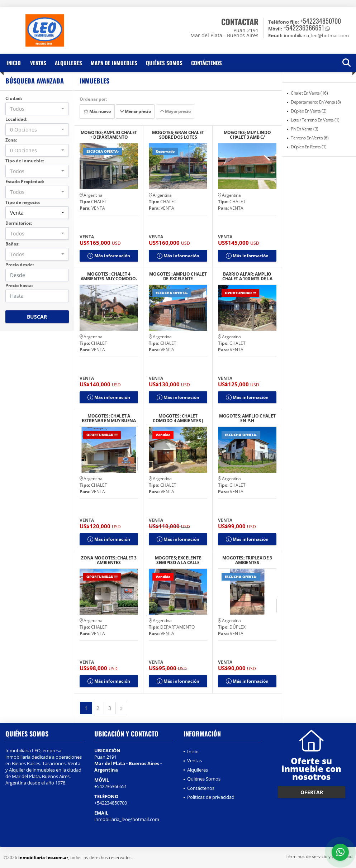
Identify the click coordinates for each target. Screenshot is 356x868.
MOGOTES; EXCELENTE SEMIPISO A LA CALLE (178, 560)
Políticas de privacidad (211, 797)
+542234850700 (321, 21)
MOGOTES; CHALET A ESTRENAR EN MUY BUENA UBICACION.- (109, 418)
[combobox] (37, 109)
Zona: (11, 140)
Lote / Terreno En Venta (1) (315, 120)
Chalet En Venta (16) (309, 93)
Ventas (38, 63)
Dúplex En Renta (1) (309, 147)
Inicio (14, 63)
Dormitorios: (19, 223)
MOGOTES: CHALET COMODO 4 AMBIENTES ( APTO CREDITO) (178, 418)
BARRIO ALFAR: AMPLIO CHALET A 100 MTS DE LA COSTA (247, 276)
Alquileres (68, 63)
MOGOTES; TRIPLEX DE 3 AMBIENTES (247, 560)
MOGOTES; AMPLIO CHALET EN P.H (247, 418)
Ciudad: (14, 98)
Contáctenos (207, 63)
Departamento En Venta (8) (316, 102)
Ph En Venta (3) (305, 129)
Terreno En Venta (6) (310, 138)
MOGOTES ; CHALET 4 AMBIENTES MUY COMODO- (109, 276)
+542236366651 (304, 28)
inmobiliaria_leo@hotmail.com (127, 819)
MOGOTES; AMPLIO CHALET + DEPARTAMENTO (109, 135)
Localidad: (16, 119)
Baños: (12, 244)
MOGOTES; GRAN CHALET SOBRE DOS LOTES (178, 135)
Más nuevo (97, 111)
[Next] (121, 708)
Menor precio (135, 111)
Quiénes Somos (164, 63)
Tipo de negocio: (23, 202)
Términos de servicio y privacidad (319, 856)
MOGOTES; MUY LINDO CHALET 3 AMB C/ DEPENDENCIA (247, 135)
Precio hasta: (19, 285)
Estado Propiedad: (25, 182)
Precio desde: (20, 265)
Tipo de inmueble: (25, 161)
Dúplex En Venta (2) (309, 111)
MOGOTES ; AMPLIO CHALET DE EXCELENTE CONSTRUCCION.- (178, 276)
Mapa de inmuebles (114, 63)
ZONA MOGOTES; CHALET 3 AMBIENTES (109, 560)
